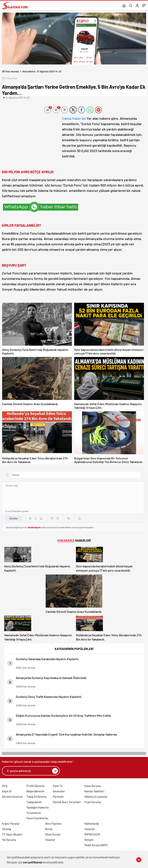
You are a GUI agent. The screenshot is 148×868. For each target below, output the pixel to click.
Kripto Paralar (11, 824)
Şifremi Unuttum (12, 797)
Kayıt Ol (7, 791)
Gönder (14, 518)
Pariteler (58, 797)
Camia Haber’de (74, 118)
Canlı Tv (58, 786)
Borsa (49, 829)
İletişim (89, 840)
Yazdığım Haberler (38, 807)
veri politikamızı (33, 862)
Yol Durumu (9, 840)
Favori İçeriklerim (37, 818)
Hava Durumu (93, 786)
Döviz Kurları (53, 834)
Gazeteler (59, 791)
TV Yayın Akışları (12, 834)
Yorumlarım (34, 813)
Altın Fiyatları (53, 824)
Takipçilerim (34, 802)
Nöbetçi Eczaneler (96, 797)
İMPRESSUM (92, 834)
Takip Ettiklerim (36, 797)
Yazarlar (90, 829)
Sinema (7, 829)
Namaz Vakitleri (94, 791)
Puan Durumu (93, 802)
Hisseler (50, 840)
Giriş (5, 786)
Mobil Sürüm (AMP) (96, 845)
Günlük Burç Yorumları (67, 802)
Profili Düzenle (35, 786)
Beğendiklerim (35, 791)
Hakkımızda (92, 824)
